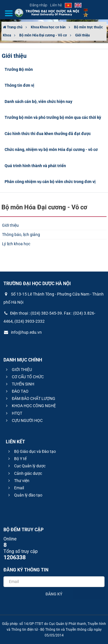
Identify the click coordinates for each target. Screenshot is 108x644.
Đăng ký (54, 594)
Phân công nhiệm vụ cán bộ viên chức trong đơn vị (50, 182)
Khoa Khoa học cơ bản (48, 27)
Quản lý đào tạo (24, 495)
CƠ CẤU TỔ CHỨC (24, 377)
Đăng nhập (38, 5)
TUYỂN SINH (19, 384)
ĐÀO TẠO (16, 391)
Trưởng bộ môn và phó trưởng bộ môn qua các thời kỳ (53, 117)
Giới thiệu (83, 35)
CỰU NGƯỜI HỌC (23, 420)
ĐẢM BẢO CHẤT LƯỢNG (30, 398)
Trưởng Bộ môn (19, 69)
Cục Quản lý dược (26, 466)
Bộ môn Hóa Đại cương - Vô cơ (43, 35)
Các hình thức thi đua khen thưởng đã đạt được (48, 134)
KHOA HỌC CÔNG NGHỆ (30, 406)
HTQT (13, 413)
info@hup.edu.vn (23, 332)
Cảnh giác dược (24, 473)
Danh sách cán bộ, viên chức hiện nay (38, 102)
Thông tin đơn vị (19, 85)
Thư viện (18, 481)
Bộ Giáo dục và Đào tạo (31, 451)
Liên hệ (56, 5)
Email (15, 488)
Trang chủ (13, 27)
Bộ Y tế (17, 459)
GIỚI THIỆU (18, 370)
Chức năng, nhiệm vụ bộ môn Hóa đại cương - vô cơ (51, 150)
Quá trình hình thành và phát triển (35, 166)
